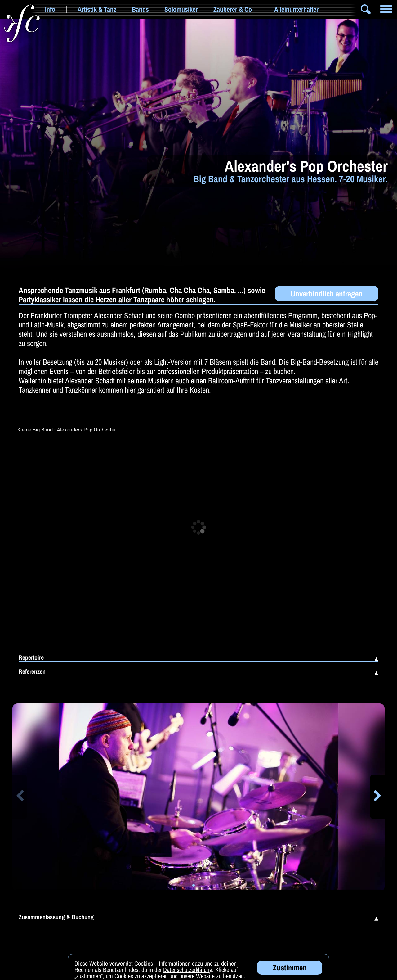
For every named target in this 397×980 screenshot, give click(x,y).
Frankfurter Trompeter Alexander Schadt (88, 315)
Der (25, 315)
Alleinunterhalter (296, 9)
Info (50, 9)
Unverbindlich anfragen (327, 294)
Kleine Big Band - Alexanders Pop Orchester (67, 430)
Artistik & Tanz (97, 9)
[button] (20, 797)
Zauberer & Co (233, 9)
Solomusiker (181, 9)
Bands (140, 9)
